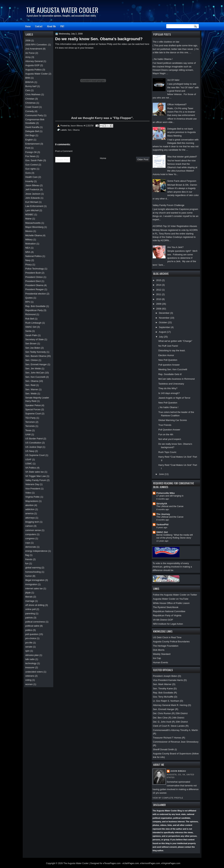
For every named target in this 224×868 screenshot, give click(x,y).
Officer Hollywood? (177, 104)
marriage (30, 601)
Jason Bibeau (178, 771)
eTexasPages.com (112, 863)
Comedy (30, 111)
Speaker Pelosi (33, 405)
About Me (51, 26)
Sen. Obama (74, 130)
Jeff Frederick (32, 189)
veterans (30, 676)
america (29, 513)
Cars (28, 90)
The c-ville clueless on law (166, 42)
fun (27, 563)
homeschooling (33, 572)
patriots (29, 618)
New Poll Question (168, 360)
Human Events (161, 662)
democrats (31, 547)
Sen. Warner (32, 389)
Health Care (32, 177)
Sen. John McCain (35, 373)
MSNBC (29, 214)
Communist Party (34, 115)
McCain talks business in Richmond (177, 379)
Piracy (29, 265)
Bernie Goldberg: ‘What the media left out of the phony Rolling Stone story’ (175, 536)
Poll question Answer (169, 365)
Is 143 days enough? (169, 393)
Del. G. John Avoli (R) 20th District (170, 722)
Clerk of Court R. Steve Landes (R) (171, 726)
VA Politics (31, 468)
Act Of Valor (173, 80)
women (29, 684)
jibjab (28, 593)
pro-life (29, 643)
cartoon (29, 526)
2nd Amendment (34, 49)
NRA (28, 252)
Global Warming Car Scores (173, 420)
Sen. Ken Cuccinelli (35, 377)
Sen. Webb (31, 394)
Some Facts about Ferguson (182, 181)
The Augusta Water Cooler (62, 10)
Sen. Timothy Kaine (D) (165, 689)
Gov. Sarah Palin (34, 160)
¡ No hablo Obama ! (163, 59)
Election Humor (166, 355)
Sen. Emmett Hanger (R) (166, 709)
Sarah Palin (31, 335)
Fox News (30, 156)
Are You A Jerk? (175, 247)
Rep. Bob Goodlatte (35, 306)
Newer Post (63, 160)
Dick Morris (159, 650)
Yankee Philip (105, 44)
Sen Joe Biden (33, 348)
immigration (31, 584)
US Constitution (33, 443)
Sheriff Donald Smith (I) (165, 749)
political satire (32, 626)
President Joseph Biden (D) (167, 676)
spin (28, 651)
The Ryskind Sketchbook (166, 607)
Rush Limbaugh (33, 323)
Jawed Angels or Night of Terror (174, 398)
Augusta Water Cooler (37, 74)
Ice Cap (157, 658)
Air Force (30, 53)
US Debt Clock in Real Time (167, 637)
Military (29, 240)
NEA (28, 248)
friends (29, 559)
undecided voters (34, 672)
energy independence (36, 551)
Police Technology (35, 269)
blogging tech (32, 522)
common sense (33, 530)
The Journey (163, 514)
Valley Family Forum (36, 480)
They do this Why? (168, 388)
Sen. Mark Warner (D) (164, 684)
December (165, 313)
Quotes (29, 298)
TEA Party (31, 418)
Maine (29, 219)
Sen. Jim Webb (33, 369)
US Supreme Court (35, 455)
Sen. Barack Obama (36, 356)
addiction (30, 509)
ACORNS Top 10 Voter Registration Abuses (175, 226)
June (162, 474)
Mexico (29, 231)
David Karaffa (32, 127)
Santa (28, 331)
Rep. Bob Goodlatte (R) (165, 693)
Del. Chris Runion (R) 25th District (170, 713)
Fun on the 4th (166, 434)
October (163, 322)
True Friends (165, 425)
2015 (159, 280)
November (165, 318)
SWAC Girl (162, 532)
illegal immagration (35, 580)
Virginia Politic (33, 497)
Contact (39, 26)
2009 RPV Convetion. (36, 45)
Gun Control (32, 165)
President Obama (34, 285)
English (29, 140)
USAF (28, 459)
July (161, 337)
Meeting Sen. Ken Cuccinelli (173, 369)
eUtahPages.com (131, 863)
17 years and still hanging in (170, 496)
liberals (29, 597)
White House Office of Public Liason (171, 603)
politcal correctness (35, 622)
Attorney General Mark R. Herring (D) (172, 705)
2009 (159, 304)
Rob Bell (30, 319)
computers (31, 534)
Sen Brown (31, 344)
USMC (29, 464)
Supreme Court (33, 414)
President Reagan (35, 289)
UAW (28, 434)
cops (28, 543)
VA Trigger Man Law (36, 476)
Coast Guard (32, 107)
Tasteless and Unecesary (171, 384)
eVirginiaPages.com (171, 863)
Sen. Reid (30, 385)
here (147, 44)
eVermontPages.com (150, 863)
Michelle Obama (34, 235)
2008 (159, 309)
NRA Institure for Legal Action (168, 624)
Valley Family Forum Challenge (169, 205)
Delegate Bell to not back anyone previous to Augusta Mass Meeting (182, 132)
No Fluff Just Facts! (168, 346)
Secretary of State (35, 339)
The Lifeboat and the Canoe (170, 506)
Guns (28, 173)
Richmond (31, 314)
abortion (29, 505)
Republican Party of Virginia (167, 615)
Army (28, 57)
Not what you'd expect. (170, 439)
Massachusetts (33, 223)
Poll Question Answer (169, 430)
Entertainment (33, 144)
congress (30, 538)
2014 (159, 285)
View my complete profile (168, 798)
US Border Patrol (34, 439)
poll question (32, 634)
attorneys (30, 518)
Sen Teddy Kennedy (36, 352)
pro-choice (31, 638)
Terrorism (30, 422)
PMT (62, 26)
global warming (33, 568)
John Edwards (33, 198)
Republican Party (34, 310)
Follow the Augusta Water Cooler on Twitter (175, 595)
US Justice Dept (34, 447)
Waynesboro (32, 501)
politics (29, 630)
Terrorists (30, 426)
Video (28, 493)
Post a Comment (64, 151)
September (165, 327)
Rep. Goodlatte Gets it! (170, 374)
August (163, 332)
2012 (159, 290)
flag (27, 555)
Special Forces (33, 409)
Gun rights (31, 169)
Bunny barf (31, 86)
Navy (28, 260)
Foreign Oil (31, 152)
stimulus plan (32, 655)
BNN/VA (30, 82)
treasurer (30, 667)
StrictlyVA (162, 504)
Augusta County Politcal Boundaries (171, 642)
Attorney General (34, 61)
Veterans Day (32, 484)
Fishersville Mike (166, 493)
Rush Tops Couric (167, 452)
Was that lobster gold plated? (182, 157)
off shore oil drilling (35, 605)
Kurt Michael (32, 202)
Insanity (29, 181)
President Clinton (34, 277)
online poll (31, 609)
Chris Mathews (33, 94)
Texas (28, 430)
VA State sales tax (35, 472)
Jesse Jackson (33, 194)
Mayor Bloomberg (35, 227)
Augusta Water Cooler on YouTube (171, 599)
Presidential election (36, 294)
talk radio (30, 659)
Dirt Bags (30, 135)
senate (29, 647)
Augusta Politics (34, 70)
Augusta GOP (32, 65)
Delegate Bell (32, 131)
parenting (30, 613)
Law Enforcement (34, 206)
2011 (159, 294)
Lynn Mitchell (32, 210)
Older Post (143, 159)
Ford (28, 148)
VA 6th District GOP (163, 620)
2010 (159, 299)
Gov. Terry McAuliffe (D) (165, 697)
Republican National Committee (169, 611)
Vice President (33, 489)
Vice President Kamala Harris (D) (170, 680)
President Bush (33, 273)
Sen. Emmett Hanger (36, 364)
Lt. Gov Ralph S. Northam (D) (168, 701)
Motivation (31, 244)
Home (28, 26)
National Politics (34, 256)
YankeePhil (163, 524)
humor (29, 576)
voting (28, 680)
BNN (28, 78)
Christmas (31, 103)
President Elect (33, 281)
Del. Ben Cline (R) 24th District (169, 718)
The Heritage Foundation (166, 646)
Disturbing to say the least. (172, 350)
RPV (28, 302)
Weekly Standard (162, 654)
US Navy (30, 451)
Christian (30, 99)
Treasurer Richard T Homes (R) (169, 738)
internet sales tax (34, 588)
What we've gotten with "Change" (175, 341)
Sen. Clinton (32, 360)
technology (31, 663)
